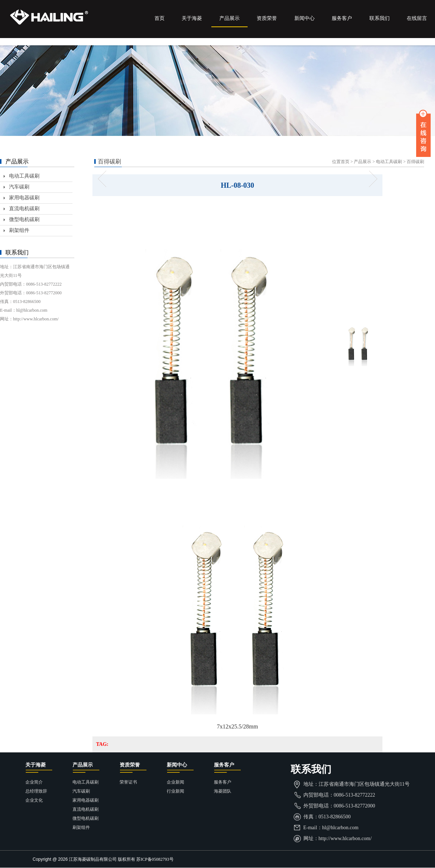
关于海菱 (192, 18)
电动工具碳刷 (389, 162)
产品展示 (229, 18)
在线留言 (417, 18)
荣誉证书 (128, 782)
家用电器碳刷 (24, 198)
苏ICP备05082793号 (155, 859)
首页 (159, 18)
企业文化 (34, 800)
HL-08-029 (104, 179)
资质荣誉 (267, 18)
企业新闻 (175, 782)
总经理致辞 (36, 791)
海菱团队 (223, 791)
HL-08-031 (371, 179)
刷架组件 (19, 230)
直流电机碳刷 (24, 209)
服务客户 (342, 18)
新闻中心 (304, 18)
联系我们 (380, 18)
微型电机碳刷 (24, 219)
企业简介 (34, 782)
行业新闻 (175, 791)
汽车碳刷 (19, 187)
